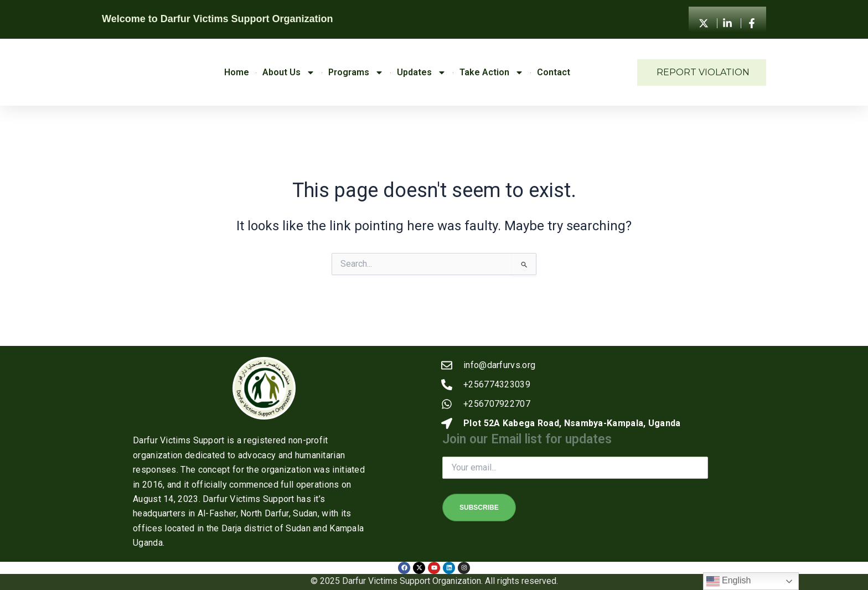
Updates (422, 73)
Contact (554, 72)
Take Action (492, 73)
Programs (356, 73)
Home (237, 72)
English (729, 581)
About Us (289, 73)
